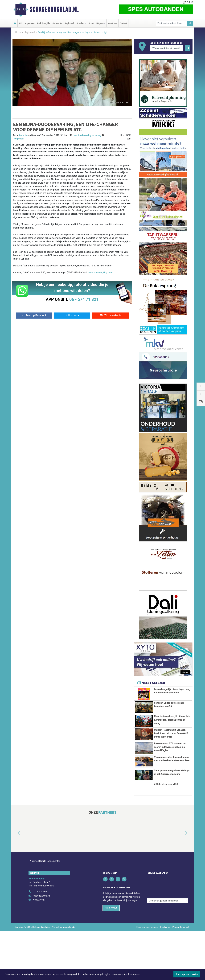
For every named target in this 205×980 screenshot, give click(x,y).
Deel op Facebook (34, 315)
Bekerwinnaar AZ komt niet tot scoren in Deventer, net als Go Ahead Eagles (170, 747)
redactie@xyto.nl (41, 889)
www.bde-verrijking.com (100, 273)
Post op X (72, 315)
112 (21, 23)
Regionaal (69, 23)
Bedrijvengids (43, 23)
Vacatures (112, 23)
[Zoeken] (190, 23)
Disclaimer (165, 920)
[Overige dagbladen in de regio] (167, 878)
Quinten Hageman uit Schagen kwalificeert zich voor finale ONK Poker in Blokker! (171, 733)
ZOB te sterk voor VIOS (166, 784)
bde (75, 135)
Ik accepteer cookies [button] (187, 974)
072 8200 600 (40, 885)
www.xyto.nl (39, 893)
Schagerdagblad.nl (54, 9)
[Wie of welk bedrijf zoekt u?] (167, 48)
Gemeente (57, 23)
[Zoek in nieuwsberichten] (172, 23)
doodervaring (85, 135)
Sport (91, 23)
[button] (15, 833)
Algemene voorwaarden (147, 920)
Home (18, 32)
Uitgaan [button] (100, 23)
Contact (123, 23)
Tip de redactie (110, 315)
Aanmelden (111, 901)
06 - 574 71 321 (84, 299)
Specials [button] (80, 23)
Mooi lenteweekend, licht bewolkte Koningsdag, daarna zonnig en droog (172, 720)
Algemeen (30, 23)
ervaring (97, 135)
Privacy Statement (181, 920)
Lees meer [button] (134, 974)
